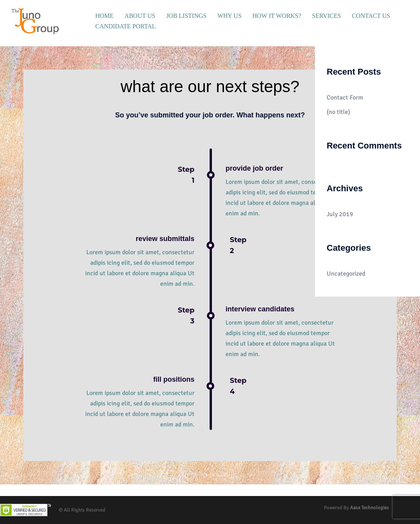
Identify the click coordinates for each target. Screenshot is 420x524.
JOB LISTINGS (186, 16)
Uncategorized (346, 274)
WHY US (229, 16)
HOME (104, 16)
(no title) (338, 112)
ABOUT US (140, 16)
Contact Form (345, 98)
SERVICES (326, 16)
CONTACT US (371, 16)
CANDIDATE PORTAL (126, 26)
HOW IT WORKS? (277, 16)
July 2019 (340, 214)
